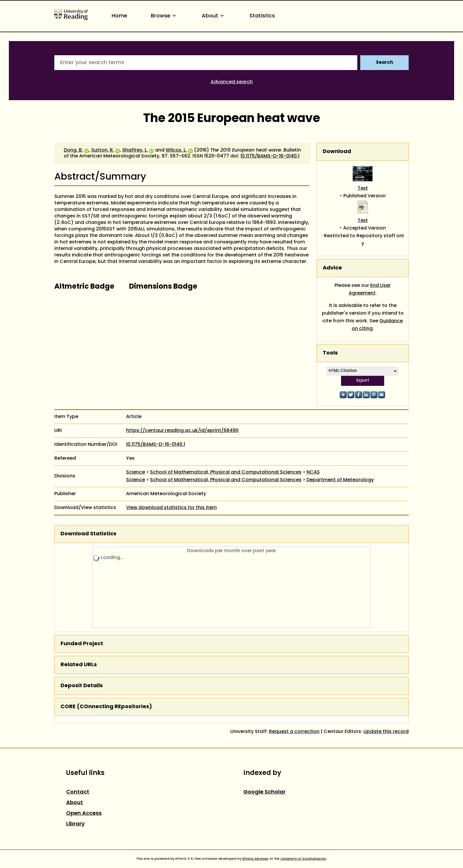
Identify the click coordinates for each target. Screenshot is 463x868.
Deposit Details (82, 686)
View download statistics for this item (171, 508)
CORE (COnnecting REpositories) (106, 707)
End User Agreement (370, 290)
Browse (164, 16)
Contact (78, 792)
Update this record (386, 732)
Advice (332, 268)
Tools (330, 353)
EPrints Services (255, 859)
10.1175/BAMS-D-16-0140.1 (270, 156)
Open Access (84, 813)
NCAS (313, 472)
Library (75, 824)
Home (119, 16)
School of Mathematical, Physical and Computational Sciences (226, 472)
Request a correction (294, 732)
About (214, 16)
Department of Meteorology (340, 480)
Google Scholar (264, 792)
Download (337, 152)
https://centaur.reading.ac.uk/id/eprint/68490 (182, 431)
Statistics (262, 16)
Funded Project (82, 644)
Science (136, 472)
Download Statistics (88, 534)
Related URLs (79, 665)
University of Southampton (303, 859)
